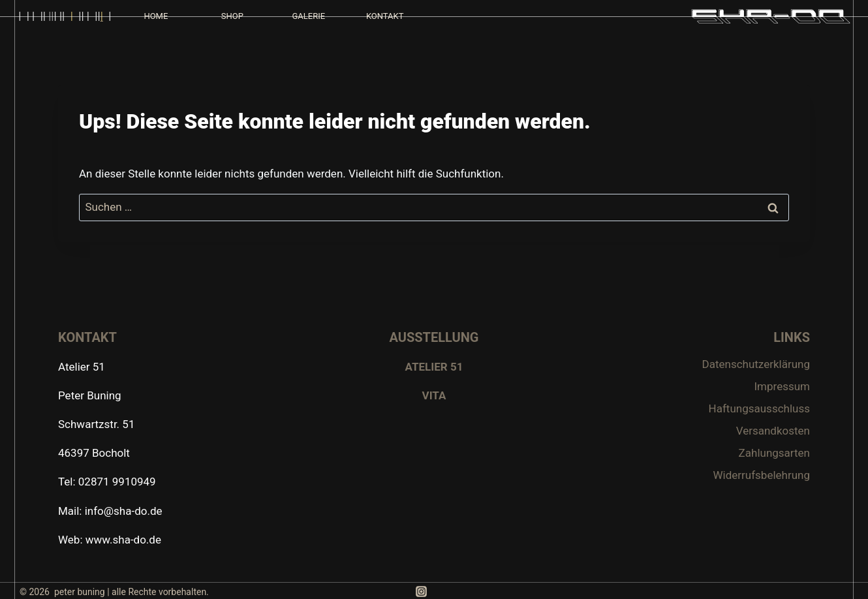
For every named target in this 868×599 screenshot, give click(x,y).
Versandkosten (773, 431)
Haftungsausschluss (759, 408)
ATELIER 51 (434, 367)
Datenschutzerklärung (756, 364)
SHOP (232, 16)
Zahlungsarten (774, 453)
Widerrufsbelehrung (761, 475)
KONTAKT (385, 16)
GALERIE (308, 16)
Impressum (782, 386)
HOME (156, 16)
